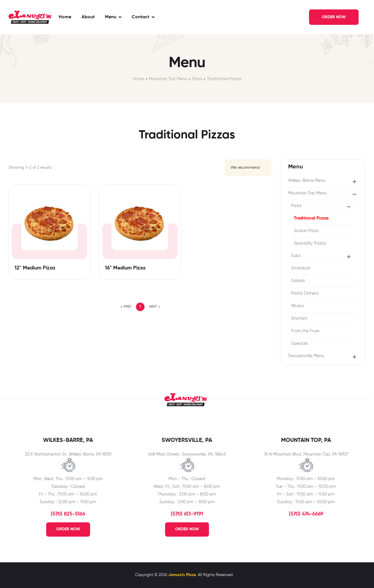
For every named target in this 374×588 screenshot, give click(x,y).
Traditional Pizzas (224, 79)
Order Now (68, 529)
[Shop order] (248, 168)
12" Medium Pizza (35, 268)
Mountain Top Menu (168, 79)
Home (138, 79)
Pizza (197, 79)
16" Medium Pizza (125, 268)
